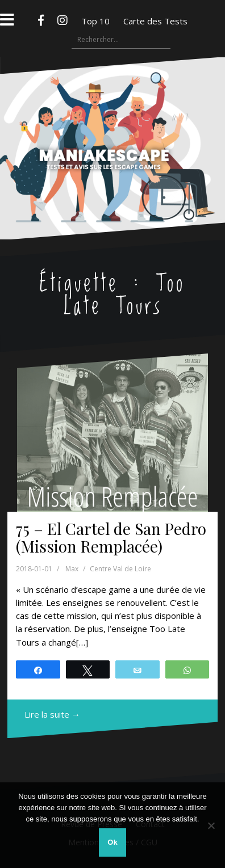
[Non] (211, 825)
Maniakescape (113, 126)
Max (72, 569)
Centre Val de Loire (120, 569)
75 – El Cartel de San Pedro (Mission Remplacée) (111, 537)
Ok (112, 842)
